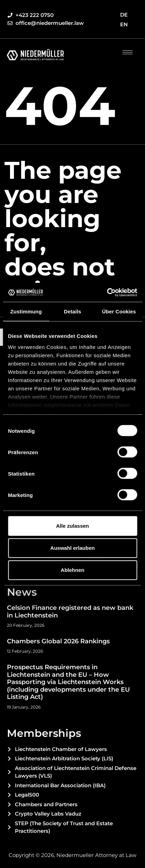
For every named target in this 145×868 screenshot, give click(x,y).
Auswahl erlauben (72, 548)
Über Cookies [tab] (119, 311)
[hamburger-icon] (128, 52)
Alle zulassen (72, 526)
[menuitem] (124, 14)
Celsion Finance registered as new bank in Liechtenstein (70, 612)
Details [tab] (73, 311)
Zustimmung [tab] (26, 311)
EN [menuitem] (124, 24)
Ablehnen (72, 570)
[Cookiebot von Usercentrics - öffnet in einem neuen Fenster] (107, 292)
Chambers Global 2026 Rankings (58, 641)
